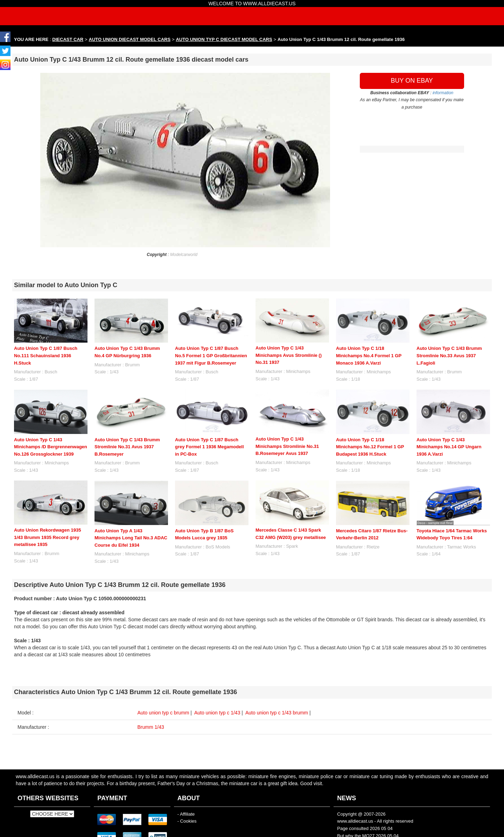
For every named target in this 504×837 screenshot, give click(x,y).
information (443, 93)
